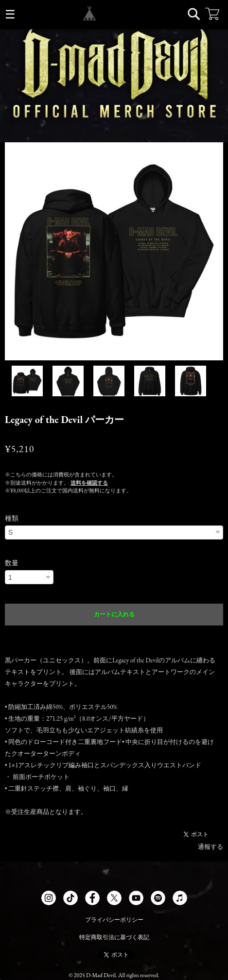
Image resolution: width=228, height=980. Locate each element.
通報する (210, 847)
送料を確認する (89, 483)
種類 (12, 518)
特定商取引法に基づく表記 (114, 937)
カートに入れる (114, 614)
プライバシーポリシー (114, 920)
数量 (12, 563)
